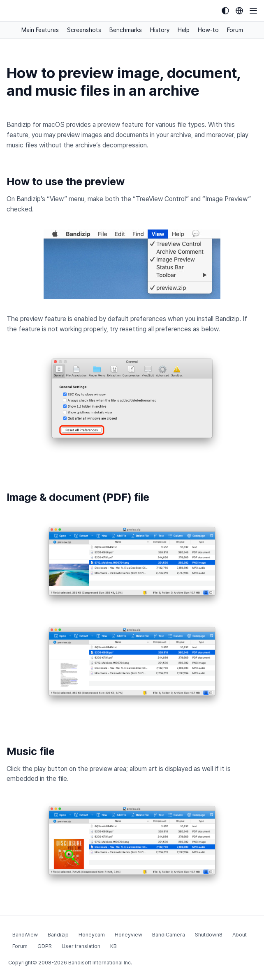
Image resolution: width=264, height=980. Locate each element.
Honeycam (92, 935)
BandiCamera (169, 935)
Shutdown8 (209, 935)
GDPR (45, 946)
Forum (235, 30)
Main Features (40, 30)
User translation (81, 946)
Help (184, 30)
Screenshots (84, 30)
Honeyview (129, 935)
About (240, 935)
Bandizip (58, 935)
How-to (208, 30)
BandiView (25, 935)
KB (113, 946)
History (160, 30)
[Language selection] (239, 11)
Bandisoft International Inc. (100, 963)
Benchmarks (126, 30)
